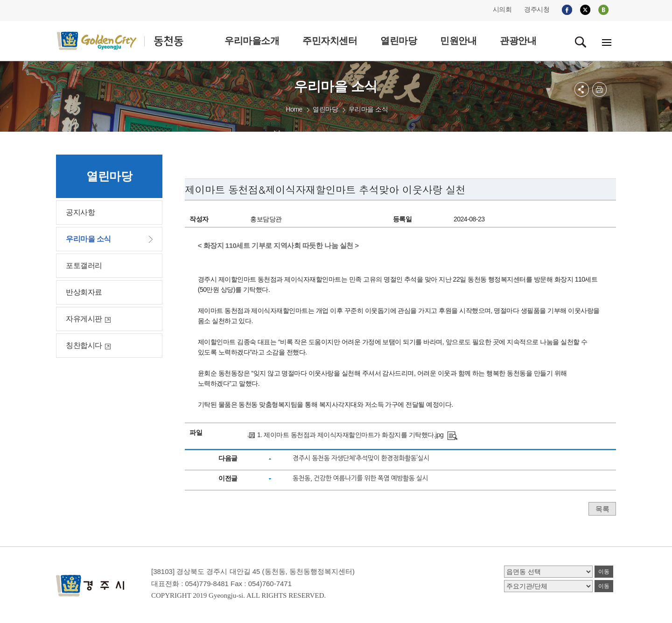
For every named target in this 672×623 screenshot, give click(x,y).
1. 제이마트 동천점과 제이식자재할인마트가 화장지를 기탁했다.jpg (350, 435)
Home (294, 109)
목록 (602, 509)
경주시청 (537, 9)
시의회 (502, 9)
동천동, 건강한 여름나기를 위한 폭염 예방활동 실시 (360, 478)
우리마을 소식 (368, 109)
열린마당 (325, 109)
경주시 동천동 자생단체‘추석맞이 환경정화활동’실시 (361, 458)
